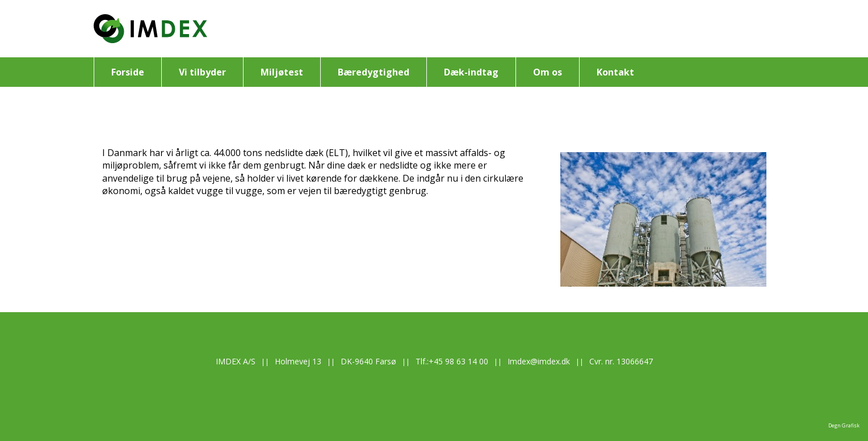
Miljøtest (282, 72)
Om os (548, 72)
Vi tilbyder (202, 72)
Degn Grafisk (844, 425)
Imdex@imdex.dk (539, 361)
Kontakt (615, 72)
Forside (128, 72)
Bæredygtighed (374, 72)
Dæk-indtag (471, 72)
